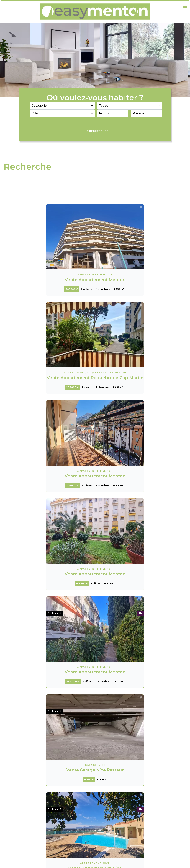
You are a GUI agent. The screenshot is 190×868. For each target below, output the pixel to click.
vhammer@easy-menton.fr (121, 825)
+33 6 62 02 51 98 (113, 821)
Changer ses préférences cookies (63, 860)
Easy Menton (112, 795)
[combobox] (62, 106)
